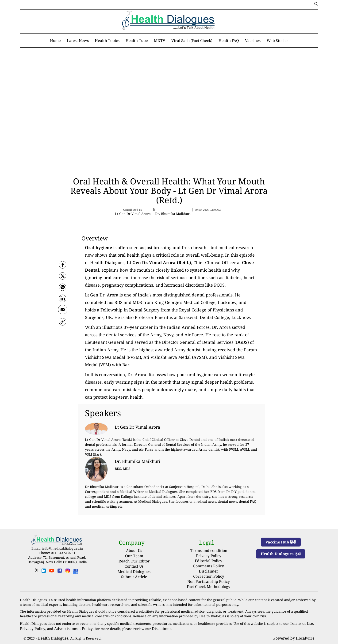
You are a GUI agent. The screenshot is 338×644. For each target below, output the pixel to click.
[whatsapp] (63, 289)
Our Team (134, 556)
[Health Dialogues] (76, 571)
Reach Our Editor (134, 561)
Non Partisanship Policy (209, 578)
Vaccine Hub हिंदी (281, 542)
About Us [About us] (134, 550)
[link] (63, 326)
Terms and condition (209, 550)
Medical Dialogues (134, 572)
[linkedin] (44, 572)
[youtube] (52, 572)
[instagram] (68, 572)
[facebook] (63, 265)
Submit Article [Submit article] (134, 577)
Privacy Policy (209, 555)
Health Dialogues (51, 632)
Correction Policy (209, 573)
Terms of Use (300, 618)
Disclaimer (209, 569)
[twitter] (63, 277)
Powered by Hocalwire (296, 632)
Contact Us (134, 566)
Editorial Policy (209, 559)
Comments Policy (209, 564)
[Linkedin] (63, 301)
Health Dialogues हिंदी (281, 554)
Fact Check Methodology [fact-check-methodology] (209, 582)
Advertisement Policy (67, 623)
